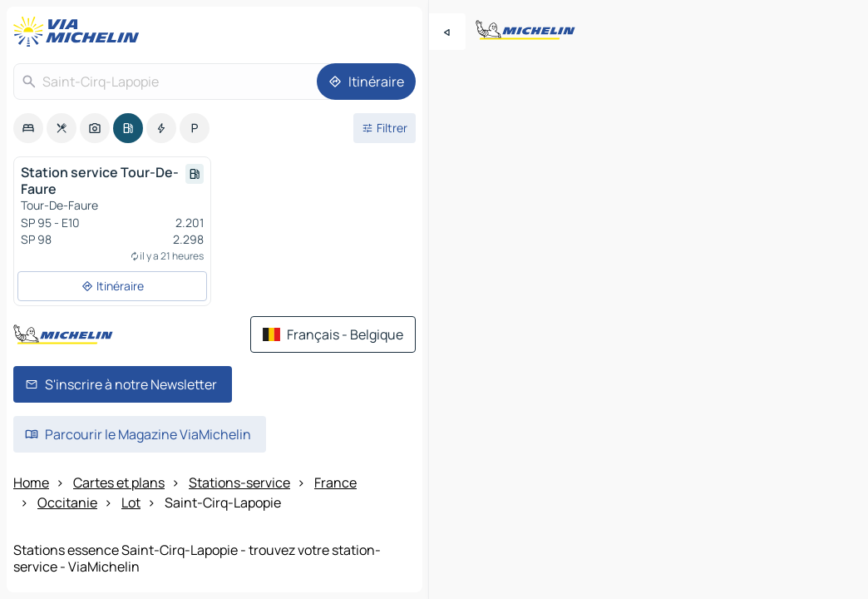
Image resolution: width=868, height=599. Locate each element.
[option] (28, 128)
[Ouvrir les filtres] (385, 128)
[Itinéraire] (366, 82)
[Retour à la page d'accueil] (80, 32)
